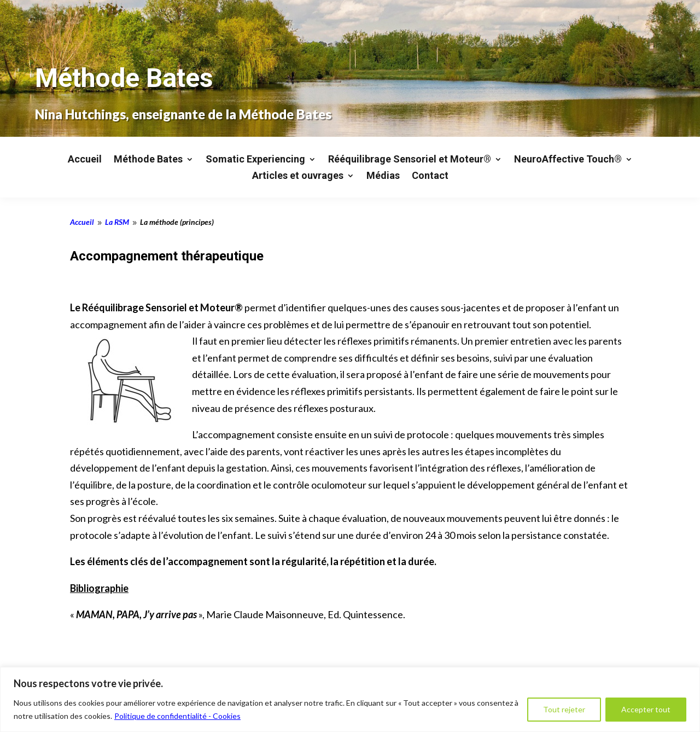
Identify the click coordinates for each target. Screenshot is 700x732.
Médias (383, 176)
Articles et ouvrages (298, 176)
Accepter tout (646, 709)
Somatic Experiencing (255, 160)
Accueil (85, 160)
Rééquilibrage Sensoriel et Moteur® (410, 160)
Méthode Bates (148, 160)
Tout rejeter (564, 709)
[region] (350, 699)
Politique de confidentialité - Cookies (177, 716)
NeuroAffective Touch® (568, 160)
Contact (430, 176)
